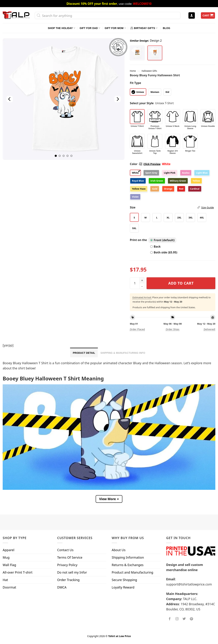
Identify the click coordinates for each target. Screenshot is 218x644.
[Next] (118, 99)
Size (172, 207)
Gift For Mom (115, 28)
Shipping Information (128, 557)
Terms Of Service (70, 557)
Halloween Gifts (149, 71)
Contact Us (65, 550)
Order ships (173, 329)
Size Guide (208, 207)
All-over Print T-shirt (18, 572)
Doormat (9, 587)
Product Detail (84, 353)
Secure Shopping (124, 580)
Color (145, 164)
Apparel (9, 550)
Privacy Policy (67, 565)
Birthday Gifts (144, 28)
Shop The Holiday (62, 28)
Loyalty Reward (123, 587)
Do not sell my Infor (72, 572)
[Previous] (10, 99)
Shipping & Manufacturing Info (123, 353)
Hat (5, 580)
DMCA (62, 587)
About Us (119, 550)
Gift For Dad (90, 28)
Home (133, 71)
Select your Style (142, 103)
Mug (6, 557)
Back (155, 247)
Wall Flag (9, 565)
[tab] (84, 353)
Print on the (138, 240)
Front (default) (162, 240)
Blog (166, 28)
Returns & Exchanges (128, 565)
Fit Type (135, 83)
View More (107, 499)
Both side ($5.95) (164, 252)
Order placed (137, 329)
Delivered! (210, 329)
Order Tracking (68, 580)
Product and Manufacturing (132, 572)
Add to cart (181, 283)
